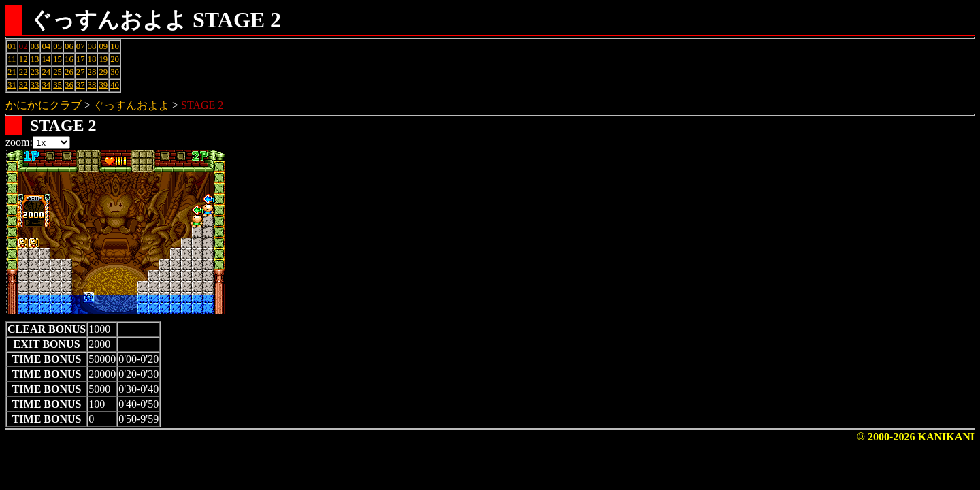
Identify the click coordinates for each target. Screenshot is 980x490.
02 (23, 46)
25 (58, 72)
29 (103, 72)
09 (103, 46)
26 (69, 72)
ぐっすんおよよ (131, 105)
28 (92, 72)
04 (46, 46)
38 (92, 85)
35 (58, 85)
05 (58, 46)
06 (69, 46)
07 (81, 46)
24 (46, 72)
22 (23, 72)
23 (35, 72)
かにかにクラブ (44, 105)
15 (58, 59)
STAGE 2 (202, 105)
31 (12, 85)
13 (35, 59)
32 (23, 85)
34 (46, 85)
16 (69, 59)
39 (103, 85)
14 (46, 59)
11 (12, 59)
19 (103, 59)
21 (12, 72)
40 (115, 85)
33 (35, 85)
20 (115, 59)
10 (115, 46)
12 (23, 59)
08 (92, 46)
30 (115, 72)
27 (81, 72)
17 (81, 59)
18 (92, 59)
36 (69, 85)
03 (35, 46)
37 (81, 85)
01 (12, 46)
